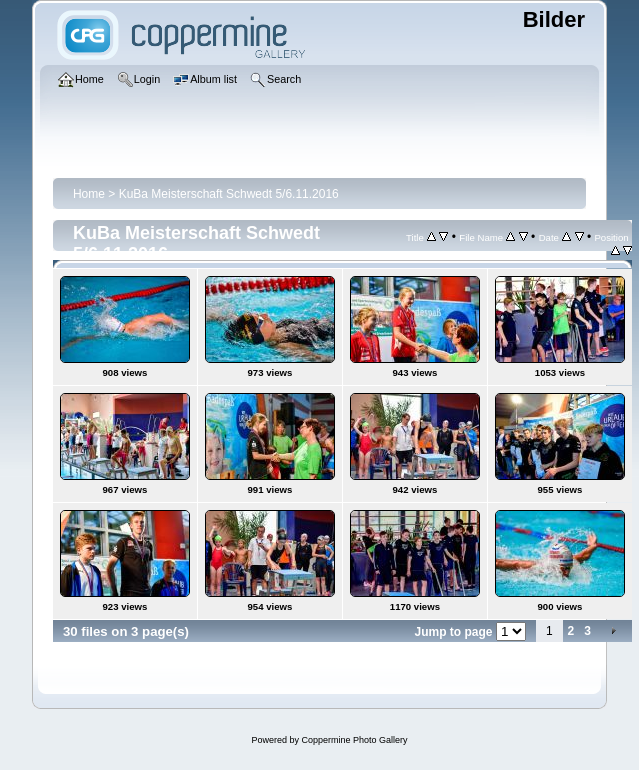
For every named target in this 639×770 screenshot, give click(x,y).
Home (89, 194)
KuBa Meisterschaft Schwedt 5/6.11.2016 (229, 194)
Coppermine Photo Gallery (354, 740)
